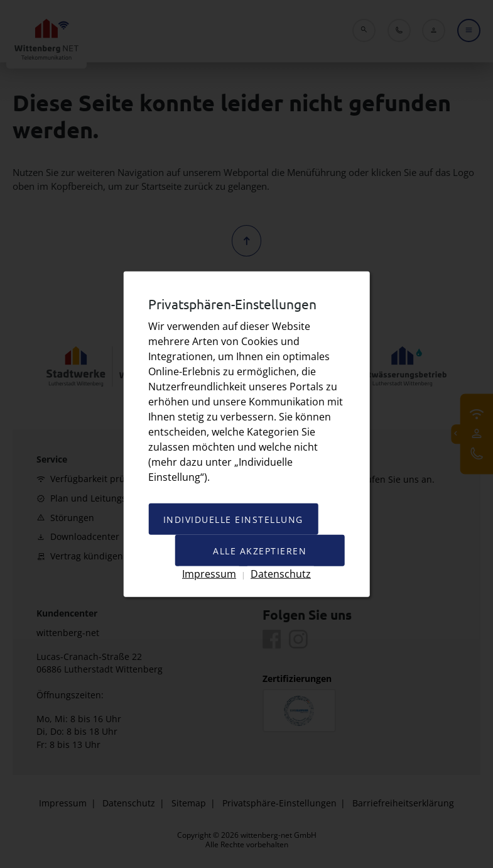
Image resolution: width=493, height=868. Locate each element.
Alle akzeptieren (260, 550)
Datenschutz (281, 573)
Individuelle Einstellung (233, 519)
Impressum (209, 573)
